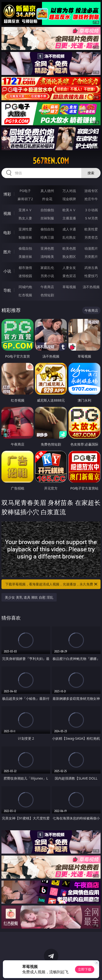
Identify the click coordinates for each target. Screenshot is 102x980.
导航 (7, 290)
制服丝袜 (25, 237)
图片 (7, 252)
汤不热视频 (91, 287)
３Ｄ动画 (91, 210)
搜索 (91, 173)
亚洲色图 (47, 248)
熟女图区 (69, 257)
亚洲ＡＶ (25, 210)
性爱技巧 (91, 276)
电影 (7, 233)
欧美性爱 (91, 229)
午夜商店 (47, 287)
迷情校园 (25, 276)
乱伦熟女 (69, 237)
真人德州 (47, 191)
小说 (7, 271)
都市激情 (25, 268)
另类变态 (91, 237)
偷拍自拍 (47, 229)
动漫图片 (91, 248)
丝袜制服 (47, 218)
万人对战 (69, 191)
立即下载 (85, 969)
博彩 (7, 194)
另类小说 (47, 276)
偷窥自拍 (25, 248)
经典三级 (47, 237)
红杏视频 (25, 295)
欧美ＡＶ (69, 210)
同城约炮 (25, 287)
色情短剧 (47, 295)
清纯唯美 (47, 257)
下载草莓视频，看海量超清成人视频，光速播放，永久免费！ (52, 584)
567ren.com (51, 161)
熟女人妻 (25, 218)
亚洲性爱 (25, 229)
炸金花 (47, 199)
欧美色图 (69, 248)
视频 (7, 213)
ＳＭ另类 (91, 218)
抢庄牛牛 (91, 199)
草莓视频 (69, 287)
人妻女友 (69, 268)
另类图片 (91, 257)
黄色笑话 (69, 276)
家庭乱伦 (47, 268)
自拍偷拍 (47, 210)
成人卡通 (69, 229)
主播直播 (69, 218)
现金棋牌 (69, 199)
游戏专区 (91, 191)
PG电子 (25, 191)
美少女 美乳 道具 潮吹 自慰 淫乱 (29, 597)
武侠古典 (91, 268)
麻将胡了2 (25, 199)
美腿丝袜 (25, 257)
